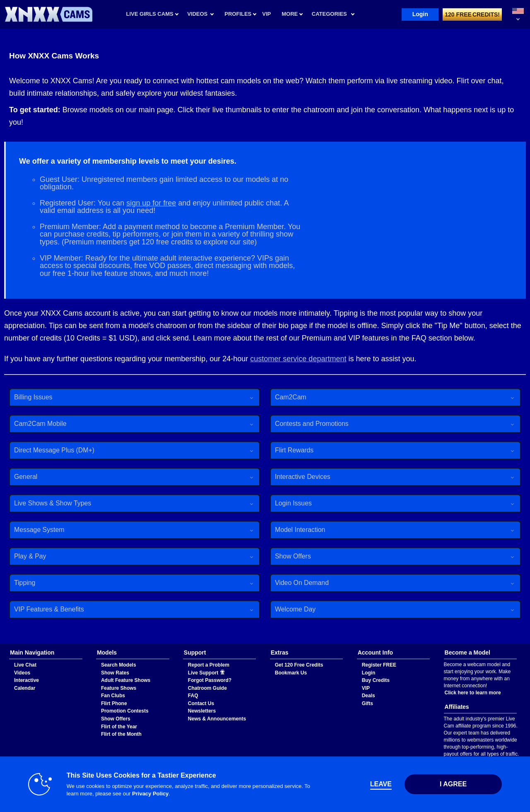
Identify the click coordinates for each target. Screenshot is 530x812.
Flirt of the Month (121, 734)
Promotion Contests (125, 711)
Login (420, 14)
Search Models (119, 665)
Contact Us (201, 703)
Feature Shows (119, 688)
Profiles (238, 14)
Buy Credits (376, 680)
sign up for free (151, 203)
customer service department (298, 359)
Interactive (26, 680)
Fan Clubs (113, 696)
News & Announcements (217, 719)
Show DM (0, 644)
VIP (366, 688)
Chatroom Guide (207, 688)
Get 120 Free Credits (299, 665)
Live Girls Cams (150, 14)
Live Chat (25, 665)
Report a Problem (209, 665)
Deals (369, 696)
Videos (197, 14)
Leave (381, 784)
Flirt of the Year (119, 727)
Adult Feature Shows (126, 680)
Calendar (25, 688)
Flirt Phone (114, 703)
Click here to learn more (473, 693)
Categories (329, 14)
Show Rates (115, 673)
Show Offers (116, 719)
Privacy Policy (150, 794)
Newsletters (202, 711)
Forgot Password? (210, 680)
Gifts (367, 703)
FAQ (193, 696)
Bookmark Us (291, 673)
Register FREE (379, 665)
